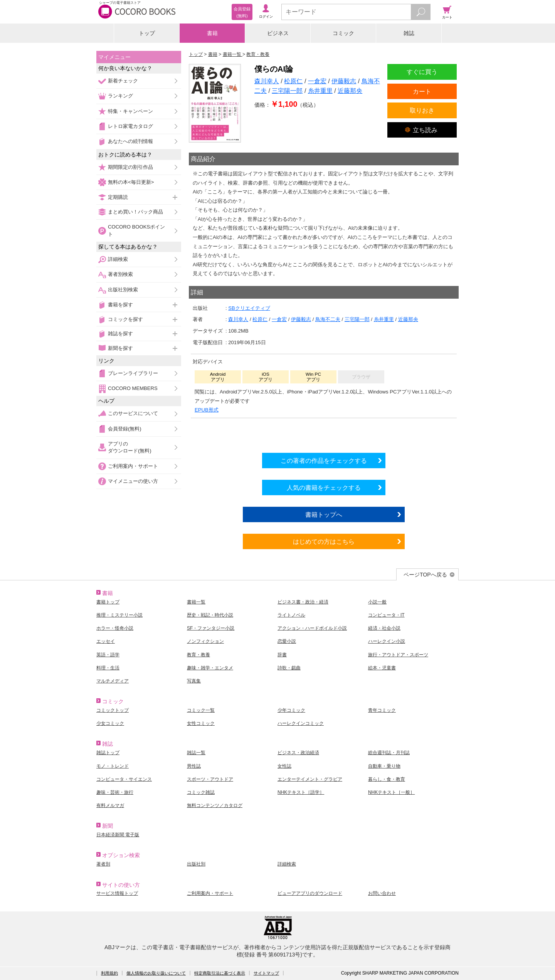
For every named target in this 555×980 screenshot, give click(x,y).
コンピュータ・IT (386, 615)
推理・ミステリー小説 (119, 615)
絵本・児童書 (382, 668)
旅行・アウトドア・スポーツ (398, 655)
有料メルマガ (110, 805)
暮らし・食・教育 (387, 779)
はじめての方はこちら (324, 541)
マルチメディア (113, 681)
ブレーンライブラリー (133, 373)
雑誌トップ (108, 753)
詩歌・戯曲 (289, 668)
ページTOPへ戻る (425, 575)
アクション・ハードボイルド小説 (312, 628)
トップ (147, 33)
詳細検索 (118, 259)
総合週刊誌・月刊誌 (389, 753)
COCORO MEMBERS (133, 388)
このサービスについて (133, 413)
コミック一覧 (201, 710)
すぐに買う (422, 72)
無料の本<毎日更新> (131, 182)
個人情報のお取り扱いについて (156, 973)
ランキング (120, 96)
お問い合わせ (382, 893)
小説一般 (377, 602)
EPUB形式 (207, 410)
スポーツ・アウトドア (210, 779)
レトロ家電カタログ (130, 126)
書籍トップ (108, 602)
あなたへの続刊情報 (130, 141)
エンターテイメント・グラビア (310, 779)
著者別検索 (120, 274)
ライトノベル (291, 615)
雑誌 (409, 33)
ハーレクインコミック (301, 723)
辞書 (282, 655)
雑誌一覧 (196, 753)
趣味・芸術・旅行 (115, 792)
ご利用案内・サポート (133, 466)
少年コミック (291, 710)
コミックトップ (113, 710)
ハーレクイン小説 (387, 641)
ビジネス (278, 33)
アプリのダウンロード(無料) (130, 447)
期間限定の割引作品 (130, 167)
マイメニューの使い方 (133, 481)
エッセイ (106, 641)
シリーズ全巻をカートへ (324, 434)
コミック (343, 33)
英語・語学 (108, 655)
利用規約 (109, 973)
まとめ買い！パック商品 (135, 212)
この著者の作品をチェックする (324, 461)
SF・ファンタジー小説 (211, 628)
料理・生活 (108, 668)
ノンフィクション (205, 641)
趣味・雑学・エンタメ (210, 668)
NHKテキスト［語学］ (301, 792)
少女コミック (110, 723)
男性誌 (194, 766)
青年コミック (382, 710)
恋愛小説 (287, 641)
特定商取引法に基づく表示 (220, 973)
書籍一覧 (196, 602)
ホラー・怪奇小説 (115, 628)
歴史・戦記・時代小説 (210, 615)
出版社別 (196, 864)
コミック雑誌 (201, 792)
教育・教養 (198, 655)
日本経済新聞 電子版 (118, 835)
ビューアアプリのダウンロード (310, 893)
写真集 (194, 681)
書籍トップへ (324, 514)
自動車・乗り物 (384, 766)
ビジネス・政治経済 (298, 753)
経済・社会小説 (384, 628)
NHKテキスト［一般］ (391, 792)
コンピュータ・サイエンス (124, 779)
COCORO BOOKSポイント (136, 230)
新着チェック (123, 81)
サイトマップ (266, 973)
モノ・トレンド (113, 766)
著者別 (103, 864)
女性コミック (201, 723)
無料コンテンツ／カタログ (215, 805)
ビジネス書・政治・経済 (303, 602)
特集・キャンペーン (130, 111)
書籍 (212, 33)
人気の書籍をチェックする (324, 487)
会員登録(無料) (125, 429)
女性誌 (284, 766)
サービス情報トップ (117, 893)
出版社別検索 (123, 290)
